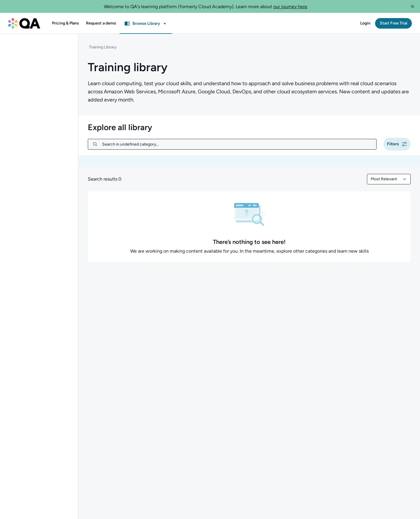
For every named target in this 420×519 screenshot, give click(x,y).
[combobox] (389, 179)
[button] (412, 6)
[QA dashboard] (24, 23)
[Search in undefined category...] (237, 144)
